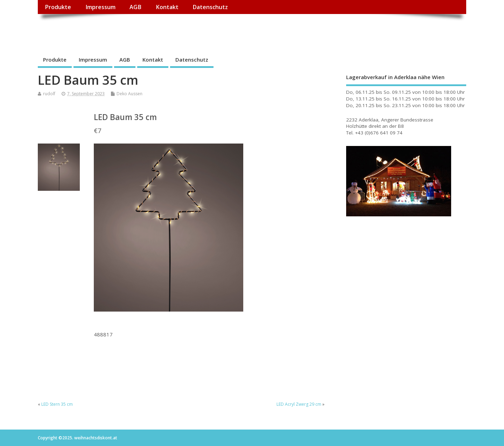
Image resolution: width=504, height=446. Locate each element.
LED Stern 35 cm (57, 404)
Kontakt (167, 7)
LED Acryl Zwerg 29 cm (299, 404)
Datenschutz (210, 7)
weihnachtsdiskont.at (100, 30)
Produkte (58, 7)
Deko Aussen (129, 94)
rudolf (49, 94)
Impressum (100, 7)
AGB (135, 7)
